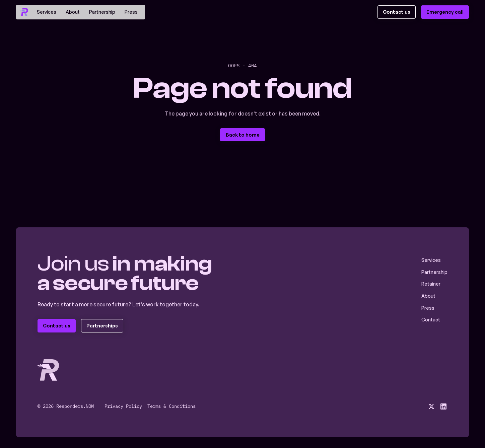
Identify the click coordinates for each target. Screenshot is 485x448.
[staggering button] (397, 12)
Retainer (431, 284)
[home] (24, 12)
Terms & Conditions (171, 406)
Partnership (102, 12)
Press (131, 12)
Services (47, 12)
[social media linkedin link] (443, 406)
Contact (431, 320)
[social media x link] (431, 406)
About (73, 12)
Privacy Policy (123, 406)
